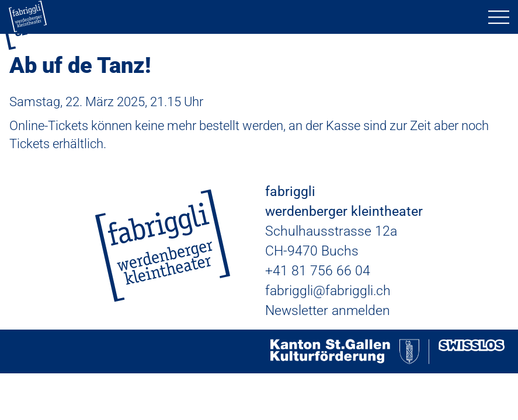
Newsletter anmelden (328, 311)
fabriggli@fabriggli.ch (328, 291)
